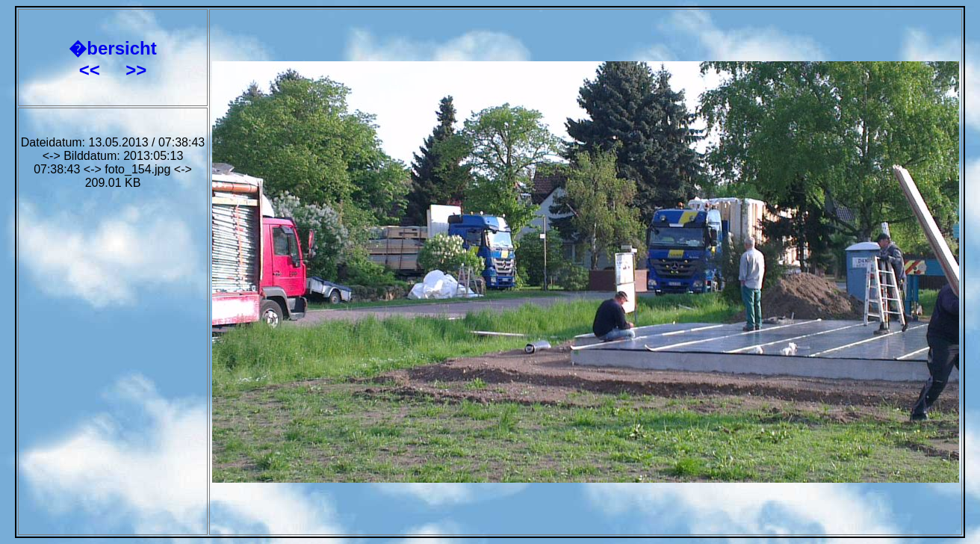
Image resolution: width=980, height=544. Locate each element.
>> (136, 70)
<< (92, 70)
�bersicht (112, 48)
